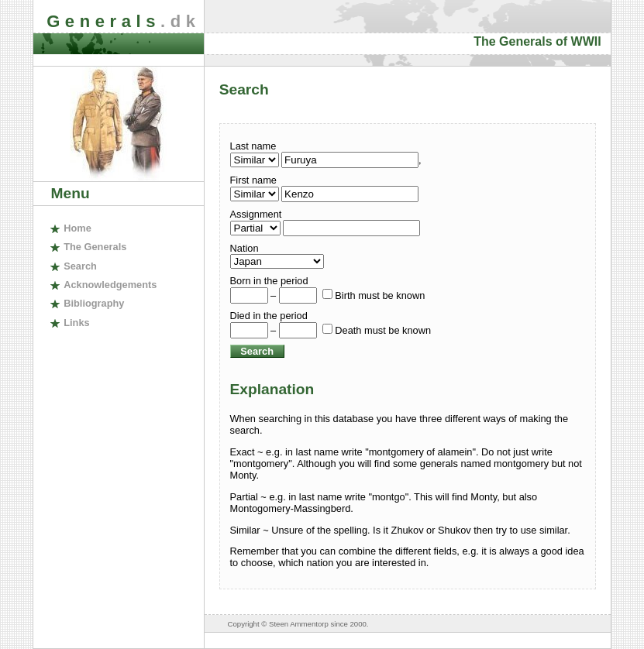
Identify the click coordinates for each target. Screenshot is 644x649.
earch (80, 266)
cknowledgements (110, 285)
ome (77, 228)
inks (76, 323)
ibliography (94, 303)
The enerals (95, 247)
